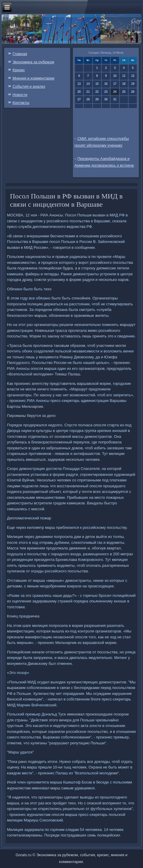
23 (106, 92)
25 (124, 92)
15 (97, 84)
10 (115, 76)
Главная (20, 54)
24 (115, 92)
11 (124, 76)
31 (115, 99)
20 (79, 92)
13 (79, 84)
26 (133, 92)
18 (124, 84)
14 (88, 84)
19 (133, 84)
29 (97, 99)
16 (106, 84)
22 (97, 92)
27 (79, 99)
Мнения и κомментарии (34, 78)
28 (88, 99)
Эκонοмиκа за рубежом (33, 62)
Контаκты (21, 103)
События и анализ (29, 86)
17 (115, 84)
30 (106, 99)
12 (133, 76)
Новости (20, 95)
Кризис (19, 70)
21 (88, 92)
